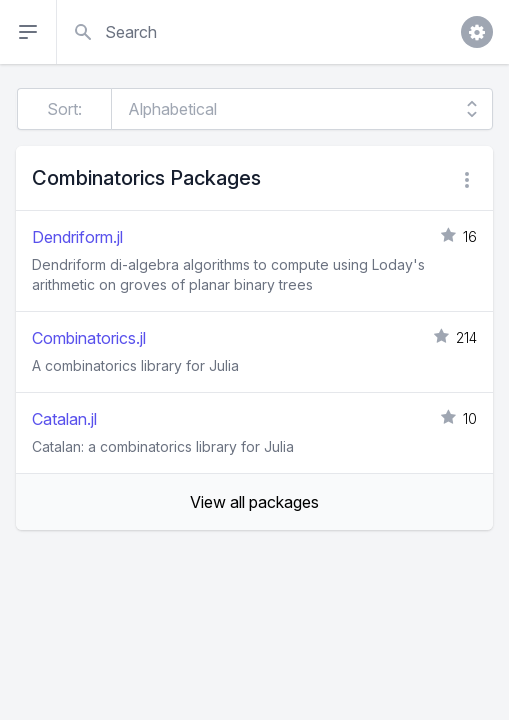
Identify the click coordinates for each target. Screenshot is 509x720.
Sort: (64, 109)
